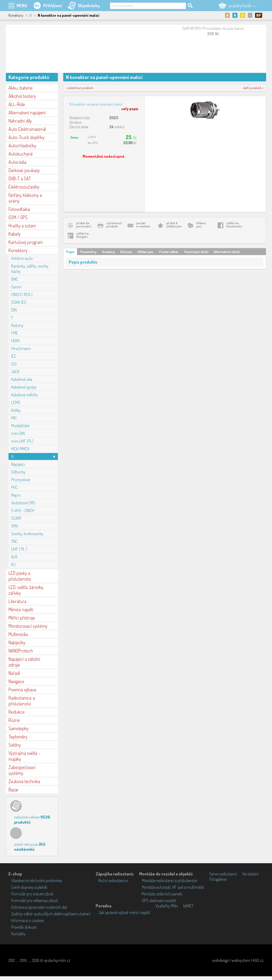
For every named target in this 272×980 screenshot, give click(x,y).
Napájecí (18, 464)
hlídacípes (201, 225)
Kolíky (16, 410)
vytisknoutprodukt (114, 225)
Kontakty (18, 934)
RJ (13, 564)
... (129, 109)
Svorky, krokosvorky (27, 534)
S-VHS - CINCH (23, 510)
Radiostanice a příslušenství (22, 701)
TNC (14, 541)
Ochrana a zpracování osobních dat (39, 907)
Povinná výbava (22, 690)
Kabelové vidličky (25, 395)
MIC (14, 418)
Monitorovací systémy (28, 626)
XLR (14, 557)
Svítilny (15, 745)
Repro (16, 495)
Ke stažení (250, 874)
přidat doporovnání (84, 225)
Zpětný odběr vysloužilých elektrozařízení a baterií (51, 914)
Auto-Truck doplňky (26, 137)
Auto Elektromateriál (27, 129)
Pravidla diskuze (24, 927)
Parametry (88, 252)
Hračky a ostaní (22, 226)
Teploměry (18, 737)
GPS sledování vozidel (159, 900)
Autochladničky (22, 146)
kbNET (188, 906)
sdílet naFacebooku (234, 225)
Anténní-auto (22, 258)
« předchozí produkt (80, 88)
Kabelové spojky (24, 387)
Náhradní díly (20, 121)
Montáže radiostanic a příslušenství (169, 881)
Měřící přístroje (22, 618)
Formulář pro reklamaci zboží (34, 900)
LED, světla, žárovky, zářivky (26, 590)
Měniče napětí (21, 609)
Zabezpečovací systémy (22, 770)
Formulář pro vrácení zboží (32, 894)
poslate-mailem (143, 225)
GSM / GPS (18, 217)
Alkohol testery (22, 96)
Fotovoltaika (19, 209)
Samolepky (18, 728)
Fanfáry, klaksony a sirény (25, 198)
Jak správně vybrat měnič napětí (124, 912)
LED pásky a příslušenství (20, 576)
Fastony (17, 325)
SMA (15, 526)
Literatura (17, 601)
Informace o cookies (27, 920)
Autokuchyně (21, 154)
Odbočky (18, 472)
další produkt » (253, 88)
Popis (70, 252)
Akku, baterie (21, 88)
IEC (14, 356)
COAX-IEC (19, 302)
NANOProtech (21, 651)
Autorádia (17, 162)
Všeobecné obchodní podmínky (37, 881)
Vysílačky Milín (167, 906)
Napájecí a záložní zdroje (24, 662)
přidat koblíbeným (174, 225)
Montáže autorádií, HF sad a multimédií (173, 887)
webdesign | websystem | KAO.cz (238, 960)
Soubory (108, 252)
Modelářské (20, 426)
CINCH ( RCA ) (22, 294)
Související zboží (196, 252)
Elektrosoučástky (24, 187)
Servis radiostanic (223, 874)
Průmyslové (21, 480)
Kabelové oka (22, 379)
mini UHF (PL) (22, 441)
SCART (16, 518)
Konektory (18, 250)
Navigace (16, 681)
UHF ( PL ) (19, 549)
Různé (14, 720)
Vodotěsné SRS (23, 503)
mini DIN (18, 433)
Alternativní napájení (27, 113)
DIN (14, 310)
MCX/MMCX (20, 449)
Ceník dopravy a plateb (29, 887)
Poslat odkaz (169, 252)
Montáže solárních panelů (162, 894)
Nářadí (14, 673)
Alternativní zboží (227, 252)
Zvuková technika (24, 781)
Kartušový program (26, 242)
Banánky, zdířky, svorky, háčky (30, 269)
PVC (14, 487)
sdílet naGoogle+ (82, 235)
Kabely (14, 234)
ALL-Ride (17, 104)
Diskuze (126, 252)
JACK (15, 372)
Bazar (14, 790)
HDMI (15, 341)
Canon (16, 287)
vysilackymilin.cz (57, 960)
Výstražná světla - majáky (24, 756)
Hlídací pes (146, 252)
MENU (22, 6)
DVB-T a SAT (20, 178)
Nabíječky (17, 642)
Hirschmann (21, 348)
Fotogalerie (218, 879)
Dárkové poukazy (24, 170)
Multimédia (18, 634)
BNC (15, 279)
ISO (14, 364)
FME (15, 333)
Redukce (17, 712)
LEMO (16, 402)
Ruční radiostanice (113, 881)
